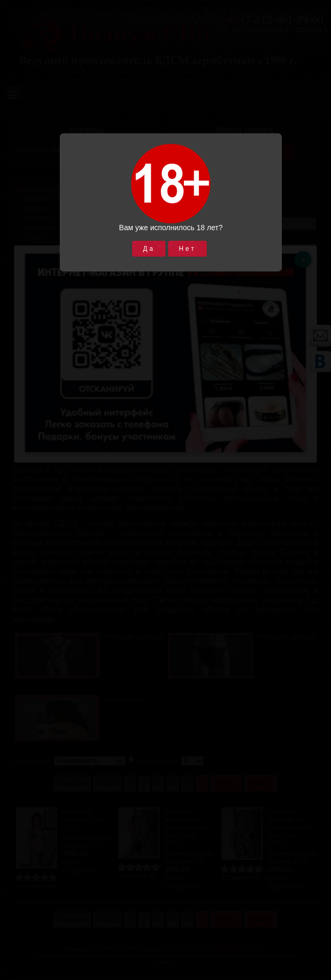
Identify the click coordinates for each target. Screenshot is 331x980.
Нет (187, 249)
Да (149, 249)
